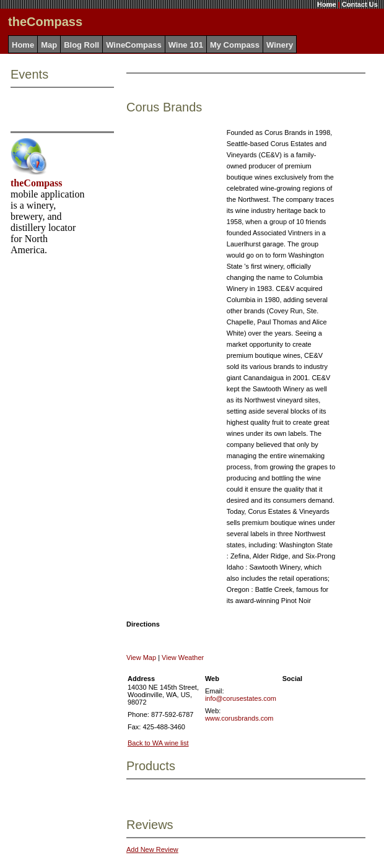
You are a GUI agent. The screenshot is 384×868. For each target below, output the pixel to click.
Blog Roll (81, 45)
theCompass (37, 183)
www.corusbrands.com (239, 718)
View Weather (183, 658)
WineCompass (133, 45)
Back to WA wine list (158, 743)
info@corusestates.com (241, 698)
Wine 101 (186, 45)
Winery (280, 45)
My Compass (235, 45)
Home (327, 4)
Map (49, 45)
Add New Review (152, 849)
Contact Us (360, 4)
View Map (141, 658)
